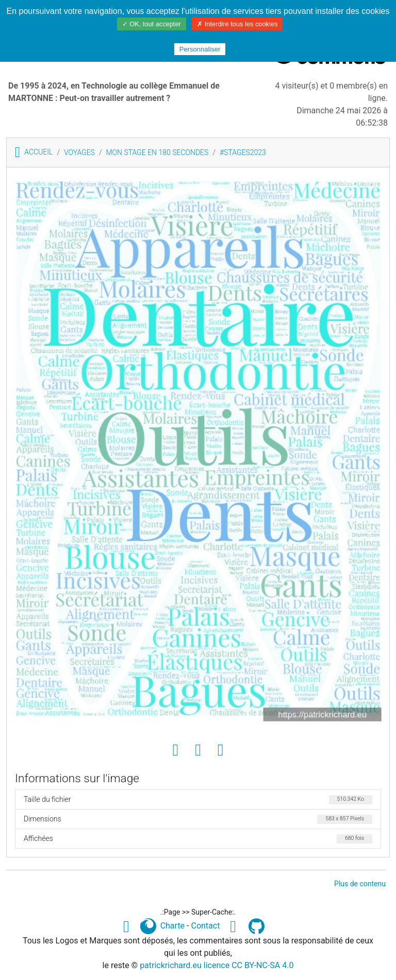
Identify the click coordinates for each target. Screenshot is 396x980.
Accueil (34, 152)
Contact (205, 926)
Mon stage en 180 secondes (157, 152)
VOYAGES (79, 152)
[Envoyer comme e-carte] (221, 750)
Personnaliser (200, 49)
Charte (172, 926)
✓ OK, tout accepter (152, 24)
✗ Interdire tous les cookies (237, 24)
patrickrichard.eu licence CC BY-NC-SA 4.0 (217, 965)
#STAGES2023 (243, 152)
